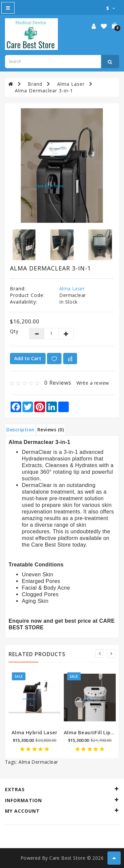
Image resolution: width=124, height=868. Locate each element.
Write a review (93, 383)
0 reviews (58, 383)
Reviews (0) (51, 430)
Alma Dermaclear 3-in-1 (44, 91)
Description (21, 430)
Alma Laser (71, 84)
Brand (35, 84)
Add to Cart (28, 358)
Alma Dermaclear (38, 762)
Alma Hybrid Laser (35, 732)
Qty (14, 331)
